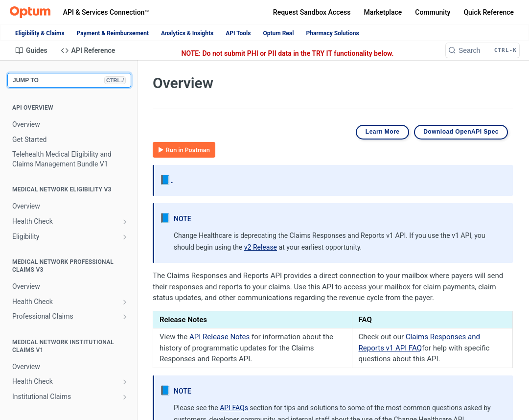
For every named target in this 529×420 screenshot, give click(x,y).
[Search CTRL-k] (483, 50)
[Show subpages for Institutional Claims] (125, 397)
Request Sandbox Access (312, 12)
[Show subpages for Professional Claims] (125, 317)
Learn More (383, 132)
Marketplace (383, 12)
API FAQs (234, 408)
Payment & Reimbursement (113, 33)
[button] (184, 149)
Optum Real (278, 33)
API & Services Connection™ (106, 12)
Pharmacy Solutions (332, 33)
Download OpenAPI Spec (461, 132)
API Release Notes (219, 337)
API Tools (238, 33)
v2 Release (261, 247)
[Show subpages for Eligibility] (125, 237)
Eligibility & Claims (40, 33)
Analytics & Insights (187, 33)
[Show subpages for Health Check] (125, 222)
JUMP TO (69, 80)
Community (433, 12)
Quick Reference (489, 12)
